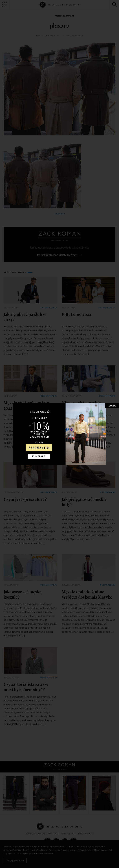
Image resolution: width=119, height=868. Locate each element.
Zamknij (112, 406)
